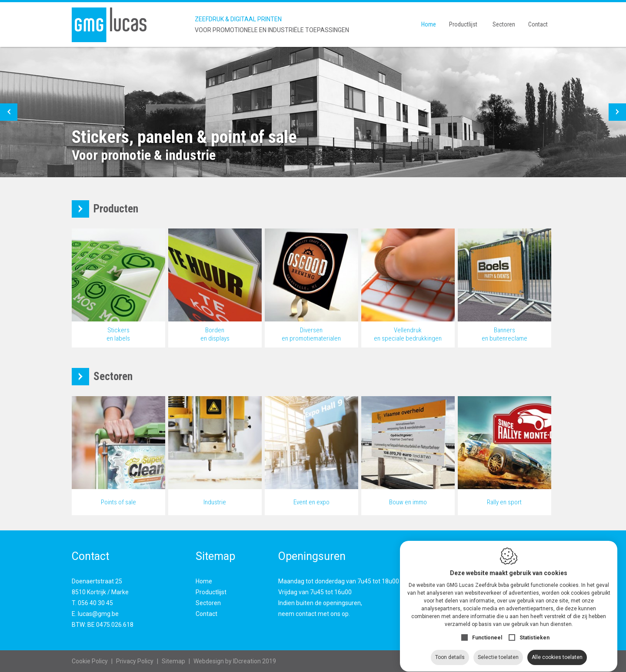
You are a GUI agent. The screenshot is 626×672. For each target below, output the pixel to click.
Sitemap (173, 661)
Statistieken (534, 629)
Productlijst (463, 24)
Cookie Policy (90, 661)
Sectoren (504, 24)
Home (429, 24)
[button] (9, 112)
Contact (538, 24)
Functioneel (487, 629)
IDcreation (227, 661)
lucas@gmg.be (98, 614)
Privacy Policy (135, 661)
